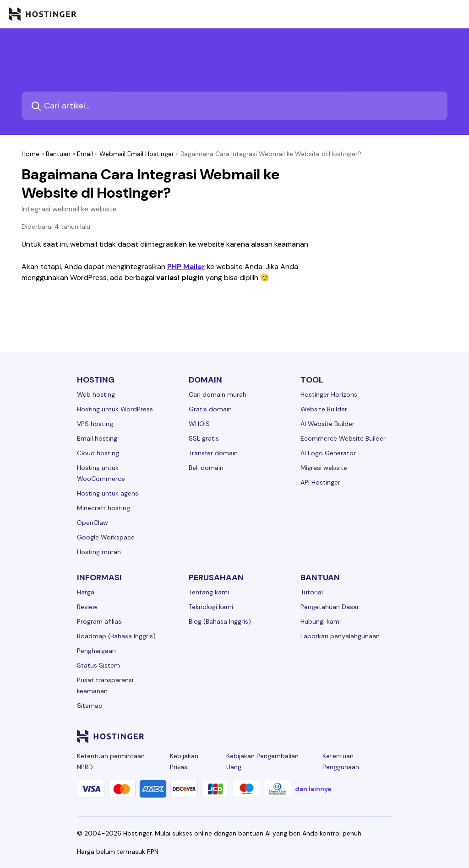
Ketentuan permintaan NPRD (111, 761)
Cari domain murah (218, 394)
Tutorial (312, 592)
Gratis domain (210, 409)
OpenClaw (93, 523)
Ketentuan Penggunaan (341, 761)
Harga (86, 592)
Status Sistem (98, 665)
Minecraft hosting (104, 508)
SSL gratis (204, 438)
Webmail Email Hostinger (137, 154)
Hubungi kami (321, 621)
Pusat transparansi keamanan (105, 685)
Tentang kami (209, 592)
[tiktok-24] (387, 736)
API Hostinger (320, 482)
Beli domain (206, 468)
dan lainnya (313, 789)
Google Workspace (106, 537)
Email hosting (97, 438)
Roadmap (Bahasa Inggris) (116, 636)
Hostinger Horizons (329, 394)
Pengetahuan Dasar (330, 607)
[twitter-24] (332, 736)
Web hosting (96, 394)
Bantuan (58, 154)
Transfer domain (213, 453)
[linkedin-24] (277, 736)
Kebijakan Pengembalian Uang (262, 761)
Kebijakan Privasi (184, 761)
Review (87, 607)
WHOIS (199, 424)
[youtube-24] (350, 736)
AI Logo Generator (328, 453)
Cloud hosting (98, 453)
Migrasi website (324, 468)
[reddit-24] (368, 736)
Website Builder (324, 409)
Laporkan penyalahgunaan (340, 636)
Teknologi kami (211, 607)
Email (85, 154)
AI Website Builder (327, 424)
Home (30, 154)
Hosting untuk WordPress (115, 409)
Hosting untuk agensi (108, 493)
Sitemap (90, 706)
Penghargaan (96, 651)
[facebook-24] (295, 736)
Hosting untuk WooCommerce (101, 473)
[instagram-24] (313, 736)
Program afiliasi (100, 621)
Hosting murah (99, 552)
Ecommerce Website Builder (343, 438)
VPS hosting (95, 424)
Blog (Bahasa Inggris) (220, 621)
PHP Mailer (186, 267)
